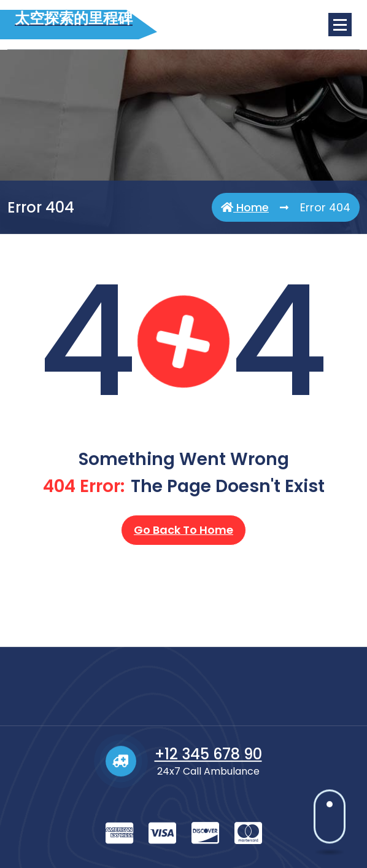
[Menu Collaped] (340, 25)
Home (245, 207)
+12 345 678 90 (208, 806)
